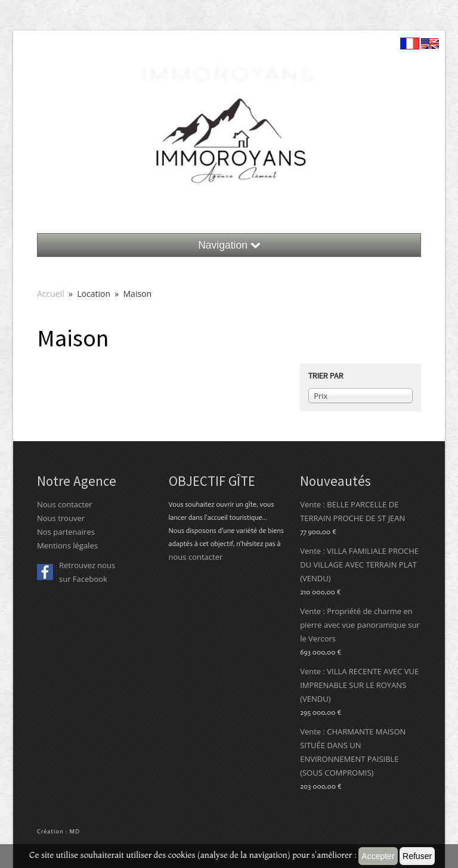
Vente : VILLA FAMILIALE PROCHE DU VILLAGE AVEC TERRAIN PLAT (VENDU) (359, 565)
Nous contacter (65, 504)
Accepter (378, 856)
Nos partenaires (66, 532)
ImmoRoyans (229, 74)
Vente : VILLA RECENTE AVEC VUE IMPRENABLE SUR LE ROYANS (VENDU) (359, 685)
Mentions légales (67, 545)
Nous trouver (61, 518)
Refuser (417, 856)
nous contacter (196, 557)
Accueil (52, 294)
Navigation (229, 245)
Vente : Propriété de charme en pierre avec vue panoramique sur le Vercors (360, 625)
